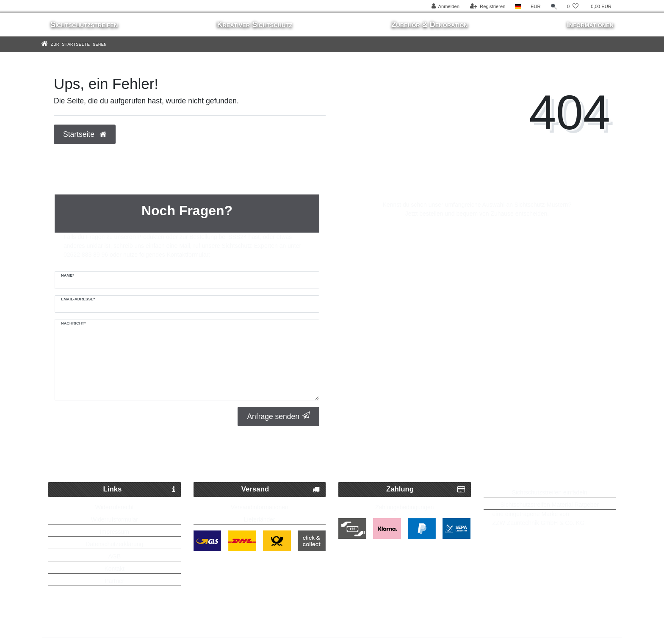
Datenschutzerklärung (114, 544)
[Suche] (554, 7)
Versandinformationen (260, 507)
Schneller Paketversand (145, 461)
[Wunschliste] (573, 7)
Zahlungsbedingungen (405, 507)
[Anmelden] (445, 7)
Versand (281, 490)
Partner (114, 581)
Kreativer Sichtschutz (255, 25)
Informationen (590, 25)
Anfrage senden (278, 416)
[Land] (518, 7)
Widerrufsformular (115, 519)
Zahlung (426, 490)
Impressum (115, 532)
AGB (114, 556)
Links (139, 490)
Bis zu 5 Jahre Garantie (532, 461)
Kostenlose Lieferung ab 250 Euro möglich (336, 461)
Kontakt (115, 569)
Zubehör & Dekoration (429, 25)
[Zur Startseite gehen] (86, 44)
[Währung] (536, 7)
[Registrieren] (488, 7)
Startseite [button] (85, 134)
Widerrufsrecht (115, 507)
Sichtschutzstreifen (84, 25)
